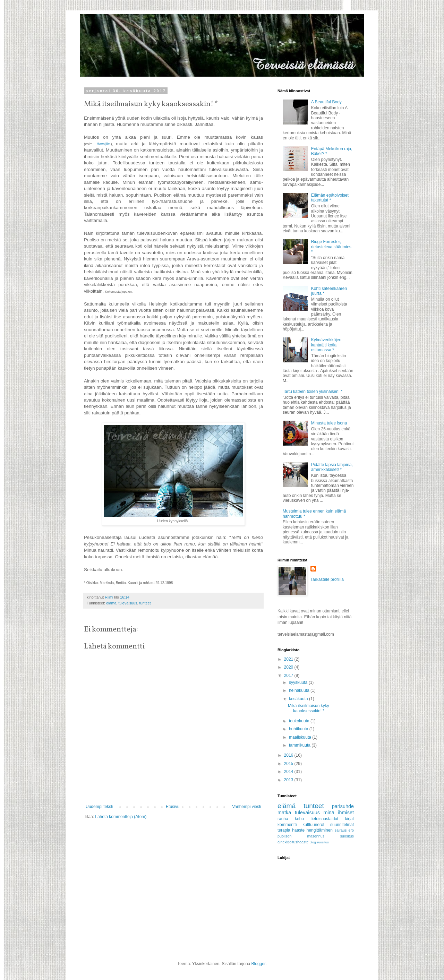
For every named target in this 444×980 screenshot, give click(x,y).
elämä (111, 603)
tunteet (145, 603)
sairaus (340, 830)
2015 (289, 764)
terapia (284, 830)
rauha (283, 819)
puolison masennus (301, 836)
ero (351, 830)
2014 (289, 772)
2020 (289, 667)
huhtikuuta (299, 729)
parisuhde (343, 806)
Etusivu (173, 807)
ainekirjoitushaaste (293, 842)
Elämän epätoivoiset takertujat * (330, 198)
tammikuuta (300, 745)
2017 (289, 676)
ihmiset (346, 813)
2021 (289, 659)
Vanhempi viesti (247, 807)
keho (299, 819)
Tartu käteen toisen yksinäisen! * (313, 392)
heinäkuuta (300, 690)
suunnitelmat (342, 825)
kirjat (349, 819)
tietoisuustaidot (324, 819)
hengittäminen (320, 830)
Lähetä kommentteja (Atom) (121, 817)
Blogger (259, 964)
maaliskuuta (301, 737)
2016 (289, 755)
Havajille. (104, 144)
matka (284, 813)
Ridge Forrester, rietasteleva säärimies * (331, 247)
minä (329, 813)
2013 (289, 780)
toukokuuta (300, 721)
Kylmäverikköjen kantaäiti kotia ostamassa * (326, 345)
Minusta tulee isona (329, 423)
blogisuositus (319, 842)
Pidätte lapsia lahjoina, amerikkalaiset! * (332, 467)
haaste (298, 830)
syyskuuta (299, 682)
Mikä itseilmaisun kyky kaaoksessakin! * (309, 708)
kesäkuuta (299, 699)
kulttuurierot (313, 825)
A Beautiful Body (326, 102)
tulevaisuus (128, 603)
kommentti (287, 825)
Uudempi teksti (99, 807)
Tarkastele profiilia (327, 579)
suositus (347, 836)
